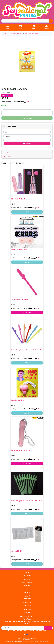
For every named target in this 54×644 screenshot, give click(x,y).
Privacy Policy (27, 606)
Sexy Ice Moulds (17, 551)
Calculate (27, 144)
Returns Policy (27, 609)
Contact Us (27, 596)
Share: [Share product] (7, 96)
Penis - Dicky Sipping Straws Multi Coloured (26, 350)
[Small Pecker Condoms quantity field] (27, 113)
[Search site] (51, 21)
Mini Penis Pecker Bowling (20, 199)
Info (28, 102)
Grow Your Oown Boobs (19, 249)
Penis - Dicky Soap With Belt (21, 451)
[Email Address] (23, 628)
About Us (27, 589)
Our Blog (27, 592)
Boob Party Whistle (18, 400)
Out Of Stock (27, 313)
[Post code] (27, 140)
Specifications (8, 156)
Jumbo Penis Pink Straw (20, 300)
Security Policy (27, 613)
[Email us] (25, 635)
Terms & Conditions (29, 631)
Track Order (27, 579)
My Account (27, 576)
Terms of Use (27, 602)
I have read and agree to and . (27, 631)
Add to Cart (27, 118)
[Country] (27, 136)
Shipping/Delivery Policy (27, 616)
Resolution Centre (27, 583)
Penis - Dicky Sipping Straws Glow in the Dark (27, 501)
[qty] (27, 132)
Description (7, 152)
